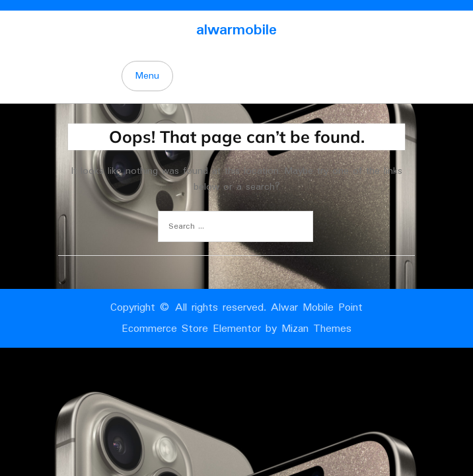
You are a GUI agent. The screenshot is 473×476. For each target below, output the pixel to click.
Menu (147, 76)
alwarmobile (236, 30)
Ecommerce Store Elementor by (236, 329)
